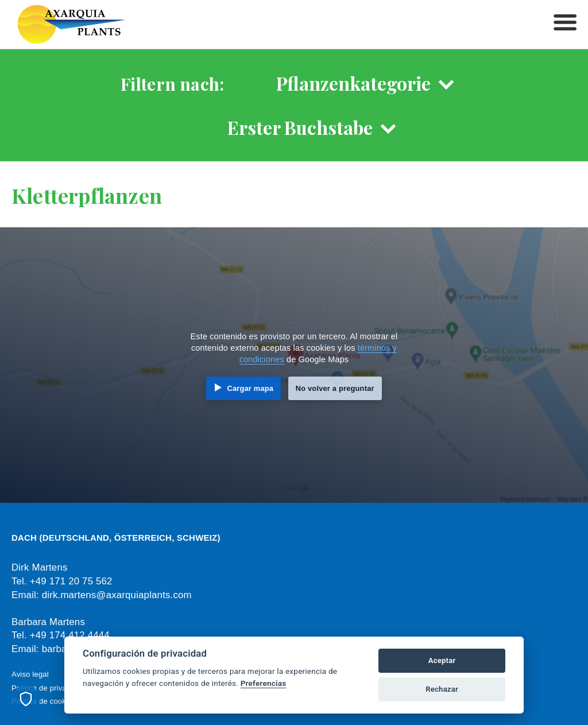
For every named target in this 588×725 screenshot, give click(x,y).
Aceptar (442, 660)
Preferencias (264, 683)
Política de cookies (44, 701)
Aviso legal (30, 674)
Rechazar (442, 689)
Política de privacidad (48, 688)
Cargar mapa (250, 388)
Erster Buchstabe (300, 127)
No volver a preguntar (335, 388)
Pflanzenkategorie (353, 83)
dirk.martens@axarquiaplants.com (117, 595)
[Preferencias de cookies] (26, 699)
